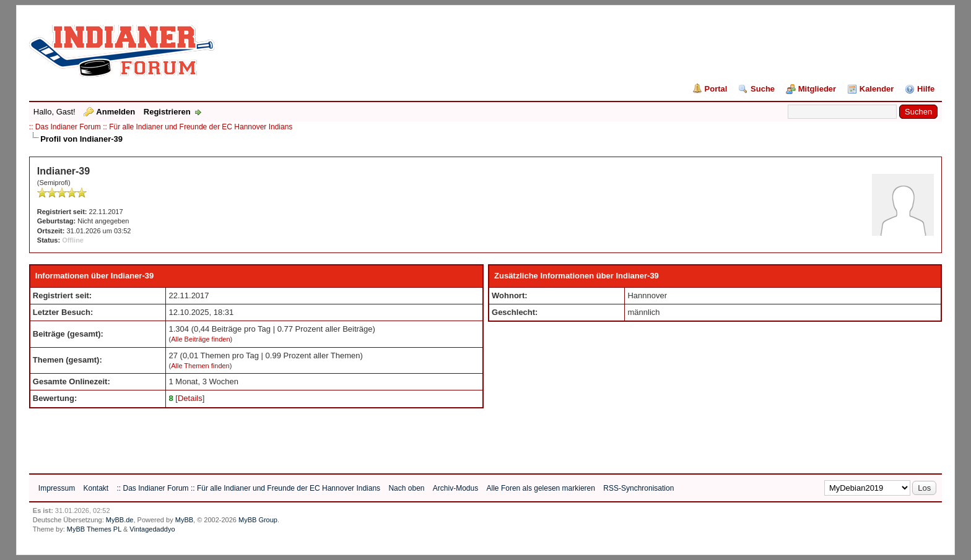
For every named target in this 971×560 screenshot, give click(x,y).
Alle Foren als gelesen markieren (541, 488)
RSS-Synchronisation (638, 488)
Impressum (57, 488)
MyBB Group (258, 520)
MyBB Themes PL (94, 529)
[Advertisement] (255, 436)
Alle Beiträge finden (200, 339)
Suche (763, 89)
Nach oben (406, 488)
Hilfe (926, 89)
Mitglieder (817, 89)
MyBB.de (120, 520)
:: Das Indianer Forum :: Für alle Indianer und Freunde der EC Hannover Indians (161, 127)
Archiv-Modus (455, 488)
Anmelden (115, 112)
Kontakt (96, 488)
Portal (716, 89)
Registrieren (167, 112)
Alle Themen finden (200, 366)
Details (190, 398)
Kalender (877, 89)
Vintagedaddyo (152, 529)
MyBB (184, 520)
